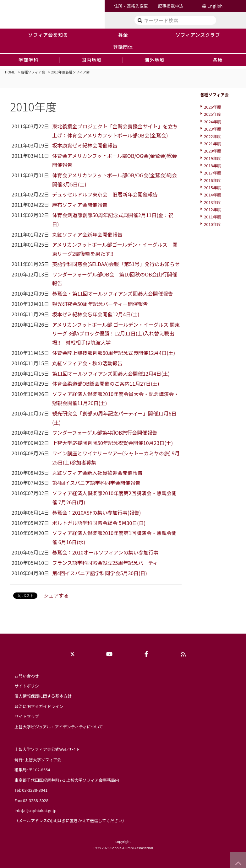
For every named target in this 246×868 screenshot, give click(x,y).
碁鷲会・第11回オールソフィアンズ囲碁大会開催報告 (112, 293)
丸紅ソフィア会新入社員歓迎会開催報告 (97, 473)
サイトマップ (27, 716)
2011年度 (213, 217)
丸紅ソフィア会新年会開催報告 (87, 234)
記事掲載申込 (171, 6)
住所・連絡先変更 (131, 6)
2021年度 (213, 144)
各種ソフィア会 (33, 72)
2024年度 (213, 122)
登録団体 (123, 47)
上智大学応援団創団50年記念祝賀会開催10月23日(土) (112, 443)
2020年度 (213, 151)
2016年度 (213, 180)
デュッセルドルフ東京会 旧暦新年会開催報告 (105, 194)
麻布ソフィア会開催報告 (80, 205)
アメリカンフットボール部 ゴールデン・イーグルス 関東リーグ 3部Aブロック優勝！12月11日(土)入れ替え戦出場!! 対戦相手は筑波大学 (116, 334)
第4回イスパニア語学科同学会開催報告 (96, 483)
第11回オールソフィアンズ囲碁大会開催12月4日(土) (111, 373)
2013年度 (213, 202)
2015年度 (213, 188)
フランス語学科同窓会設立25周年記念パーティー (107, 563)
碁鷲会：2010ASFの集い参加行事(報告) (96, 512)
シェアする (56, 595)
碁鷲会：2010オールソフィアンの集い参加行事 (105, 552)
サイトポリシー (29, 686)
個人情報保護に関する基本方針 (43, 696)
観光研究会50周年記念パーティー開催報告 (100, 304)
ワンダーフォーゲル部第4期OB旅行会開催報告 (105, 432)
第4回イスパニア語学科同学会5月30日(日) (100, 573)
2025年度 (213, 114)
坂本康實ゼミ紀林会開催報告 (85, 145)
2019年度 (213, 158)
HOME (10, 72)
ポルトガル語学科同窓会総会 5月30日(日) (99, 523)
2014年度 (213, 195)
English (215, 6)
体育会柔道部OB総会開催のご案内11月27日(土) (106, 383)
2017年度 (213, 173)
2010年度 (213, 224)
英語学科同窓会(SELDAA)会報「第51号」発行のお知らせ (116, 264)
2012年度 (213, 209)
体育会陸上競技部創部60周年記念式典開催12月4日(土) (114, 353)
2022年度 (213, 136)
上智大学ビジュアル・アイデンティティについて (59, 727)
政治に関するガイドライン (39, 706)
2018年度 (213, 166)
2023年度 (213, 129)
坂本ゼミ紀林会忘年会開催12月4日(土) (96, 314)
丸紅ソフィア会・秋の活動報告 (87, 363)
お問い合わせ (27, 676)
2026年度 (213, 107)
